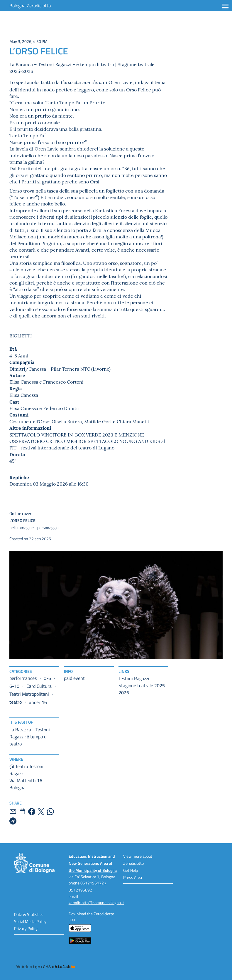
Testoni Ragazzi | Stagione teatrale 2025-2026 (143, 685)
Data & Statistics (29, 914)
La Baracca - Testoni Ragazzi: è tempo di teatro (30, 737)
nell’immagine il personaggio (62, 520)
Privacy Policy (26, 928)
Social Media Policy (30, 921)
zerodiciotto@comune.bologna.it (96, 903)
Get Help (131, 870)
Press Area (133, 877)
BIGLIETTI (21, 335)
